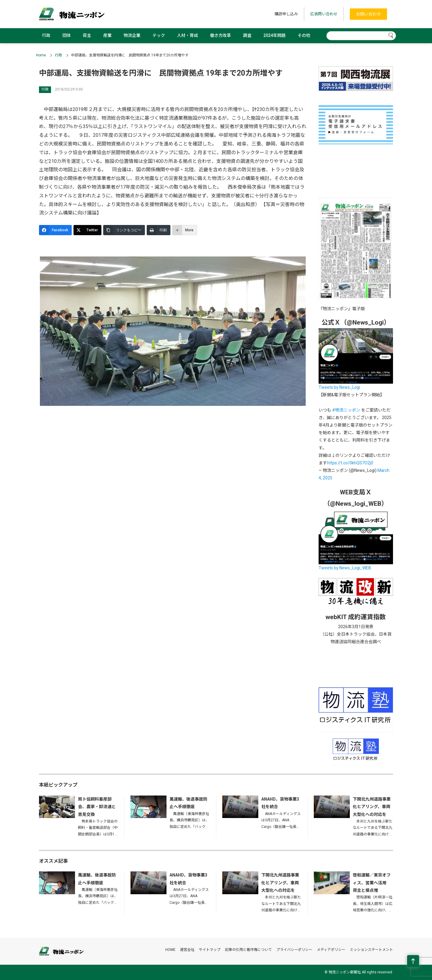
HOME (170, 950)
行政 (46, 35)
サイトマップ (210, 950)
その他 (304, 35)
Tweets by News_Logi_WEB (345, 568)
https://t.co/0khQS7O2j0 (350, 463)
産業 (107, 35)
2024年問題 (274, 35)
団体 (67, 35)
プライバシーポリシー (294, 950)
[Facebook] (55, 230)
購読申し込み (286, 14)
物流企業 (132, 35)
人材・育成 (187, 35)
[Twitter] (87, 230)
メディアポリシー (331, 950)
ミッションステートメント (371, 950)
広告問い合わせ (324, 14)
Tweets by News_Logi (339, 387)
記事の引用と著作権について (248, 950)
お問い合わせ (368, 14)
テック (159, 35)
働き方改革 (220, 35)
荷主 (87, 35)
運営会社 (187, 950)
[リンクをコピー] (124, 230)
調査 (247, 35)
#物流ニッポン (346, 410)
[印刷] (159, 230)
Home (41, 55)
